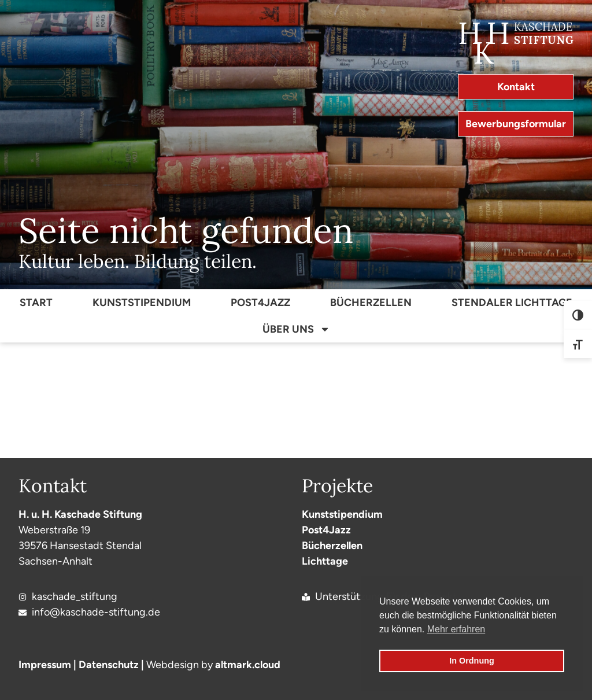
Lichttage (325, 561)
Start (36, 303)
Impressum (45, 665)
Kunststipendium (142, 303)
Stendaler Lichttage (512, 303)
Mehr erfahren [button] (456, 629)
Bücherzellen (371, 303)
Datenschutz (109, 665)
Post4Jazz (260, 303)
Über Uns (296, 329)
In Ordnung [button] (472, 661)
